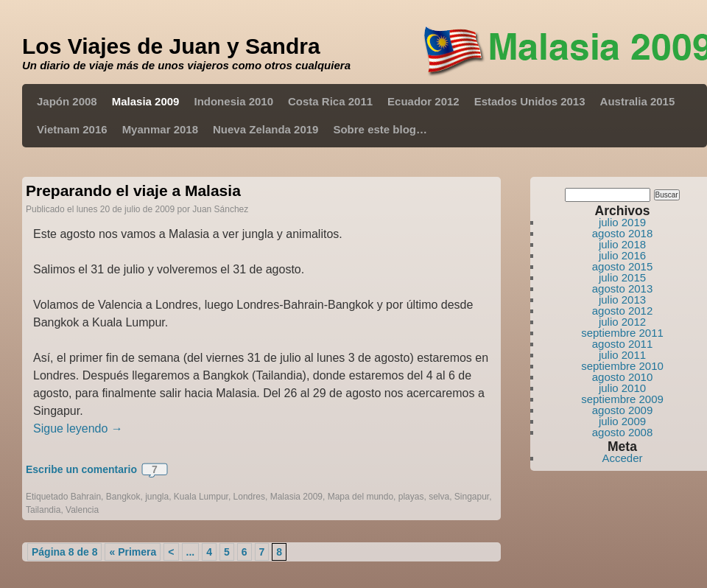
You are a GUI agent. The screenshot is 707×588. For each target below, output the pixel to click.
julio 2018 (622, 244)
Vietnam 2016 (72, 129)
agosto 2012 (623, 311)
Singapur (472, 497)
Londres (249, 497)
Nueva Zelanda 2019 (265, 129)
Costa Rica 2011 (330, 101)
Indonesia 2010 (233, 101)
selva (439, 497)
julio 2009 (622, 421)
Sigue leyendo (78, 428)
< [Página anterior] (171, 552)
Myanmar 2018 (160, 129)
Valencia (82, 510)
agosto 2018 (623, 233)
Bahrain (86, 497)
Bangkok (123, 497)
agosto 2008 (623, 432)
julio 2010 (622, 388)
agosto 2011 (623, 344)
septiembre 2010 (622, 366)
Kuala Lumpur (201, 497)
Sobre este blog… (380, 129)
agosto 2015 (623, 266)
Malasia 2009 (146, 101)
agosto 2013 (623, 288)
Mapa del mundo (360, 497)
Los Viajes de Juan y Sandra (171, 46)
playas (411, 497)
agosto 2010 (623, 377)
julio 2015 (622, 277)
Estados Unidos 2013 (530, 101)
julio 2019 (622, 222)
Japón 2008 (67, 101)
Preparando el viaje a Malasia (133, 190)
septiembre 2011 (622, 333)
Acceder (622, 458)
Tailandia (43, 510)
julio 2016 (622, 255)
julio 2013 (622, 300)
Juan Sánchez (220, 209)
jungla (157, 497)
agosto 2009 (623, 410)
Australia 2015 (638, 101)
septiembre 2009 (622, 399)
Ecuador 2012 (423, 101)
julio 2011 (622, 355)
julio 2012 (622, 322)
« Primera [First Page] (133, 552)
